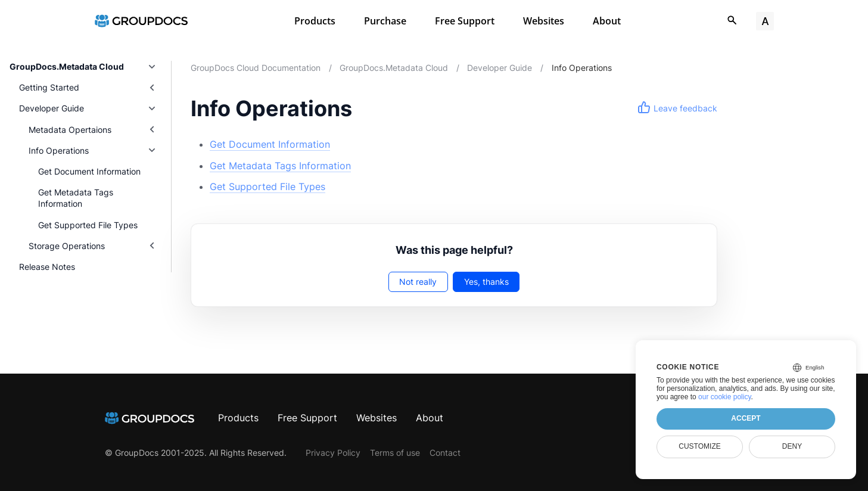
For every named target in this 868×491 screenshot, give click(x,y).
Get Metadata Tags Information (76, 198)
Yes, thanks (486, 282)
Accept (746, 418)
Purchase (385, 21)
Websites (544, 21)
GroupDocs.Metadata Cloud (67, 66)
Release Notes (47, 267)
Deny (792, 446)
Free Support (465, 21)
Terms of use (395, 453)
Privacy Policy (333, 453)
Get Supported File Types (88, 225)
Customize (699, 446)
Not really (418, 282)
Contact (445, 453)
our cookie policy (725, 397)
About (607, 21)
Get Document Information (89, 171)
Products (315, 21)
